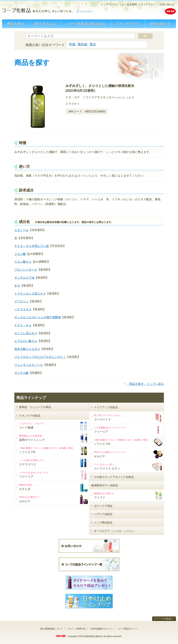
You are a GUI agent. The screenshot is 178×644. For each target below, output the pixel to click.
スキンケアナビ (128, 24)
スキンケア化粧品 (30, 416)
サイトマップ (148, 4)
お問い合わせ (167, 4)
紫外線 (83, 44)
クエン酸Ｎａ (23, 262)
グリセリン (22, 301)
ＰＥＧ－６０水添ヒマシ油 (32, 246)
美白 (93, 44)
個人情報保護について (52, 629)
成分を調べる (160, 24)
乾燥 (72, 44)
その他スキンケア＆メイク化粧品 (114, 477)
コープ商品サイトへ (128, 629)
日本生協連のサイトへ (102, 629)
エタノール (22, 230)
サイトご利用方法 (77, 629)
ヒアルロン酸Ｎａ (26, 341)
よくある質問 (129, 4)
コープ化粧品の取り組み (86, 24)
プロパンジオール (26, 270)
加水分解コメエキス (27, 349)
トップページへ (109, 4)
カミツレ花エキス (26, 333)
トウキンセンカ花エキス (30, 293)
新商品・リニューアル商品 (35, 407)
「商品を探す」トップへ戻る (145, 384)
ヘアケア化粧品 (103, 514)
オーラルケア (115, 531)
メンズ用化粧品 (103, 522)
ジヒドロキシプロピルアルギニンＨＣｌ (40, 357)
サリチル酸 (22, 373)
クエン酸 (20, 254)
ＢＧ (17, 286)
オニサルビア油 (24, 278)
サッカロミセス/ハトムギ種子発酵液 (38, 317)
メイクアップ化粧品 (106, 407)
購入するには (45, 24)
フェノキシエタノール (29, 365)
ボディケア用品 (103, 506)
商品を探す (16, 24)
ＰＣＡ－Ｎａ (23, 325)
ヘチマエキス (23, 309)
